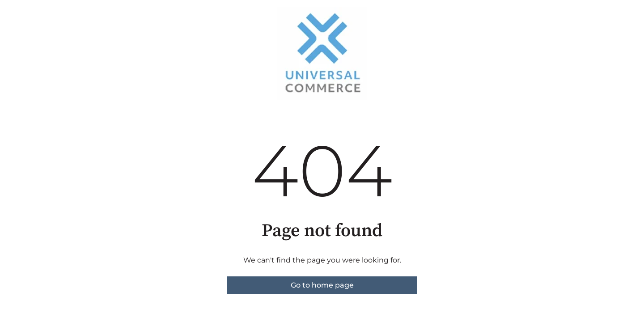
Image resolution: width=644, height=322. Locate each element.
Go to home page (322, 285)
